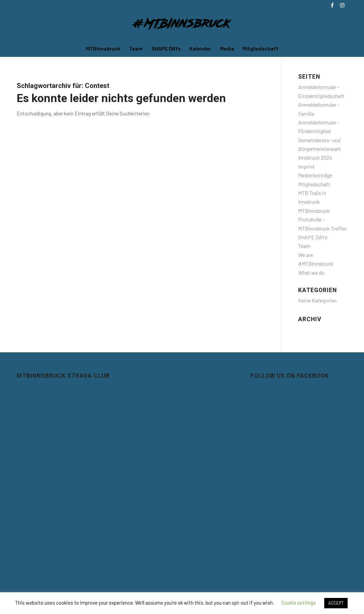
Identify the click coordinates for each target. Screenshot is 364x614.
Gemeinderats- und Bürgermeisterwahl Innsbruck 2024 (319, 149)
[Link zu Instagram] (342, 5)
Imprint (306, 166)
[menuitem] (103, 49)
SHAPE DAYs (313, 237)
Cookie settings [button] (299, 603)
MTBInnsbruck (314, 211)
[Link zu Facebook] (332, 5)
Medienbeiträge (315, 175)
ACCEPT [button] (336, 603)
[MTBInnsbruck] (182, 25)
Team (304, 246)
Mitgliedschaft (314, 184)
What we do (311, 273)
